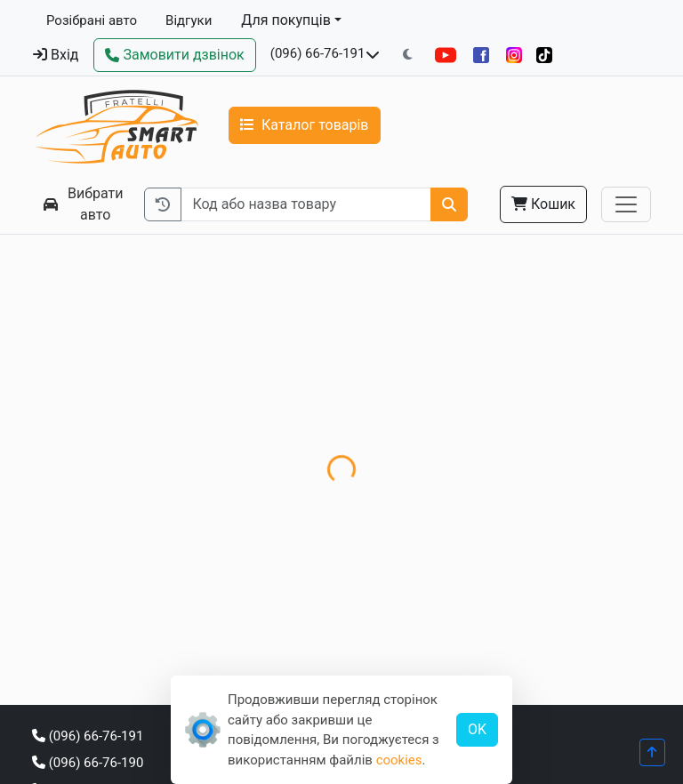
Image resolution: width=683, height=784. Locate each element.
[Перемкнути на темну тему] (408, 55)
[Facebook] (481, 54)
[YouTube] (446, 54)
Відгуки (189, 20)
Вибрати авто (83, 204)
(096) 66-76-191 (318, 53)
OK (477, 729)
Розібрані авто (92, 20)
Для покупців (286, 20)
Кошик (543, 204)
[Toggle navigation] (626, 204)
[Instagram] (514, 55)
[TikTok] (544, 55)
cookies (399, 760)
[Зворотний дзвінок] (174, 55)
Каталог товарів (305, 125)
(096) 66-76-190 (88, 763)
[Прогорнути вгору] (652, 752)
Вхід (56, 55)
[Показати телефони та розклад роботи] (373, 55)
